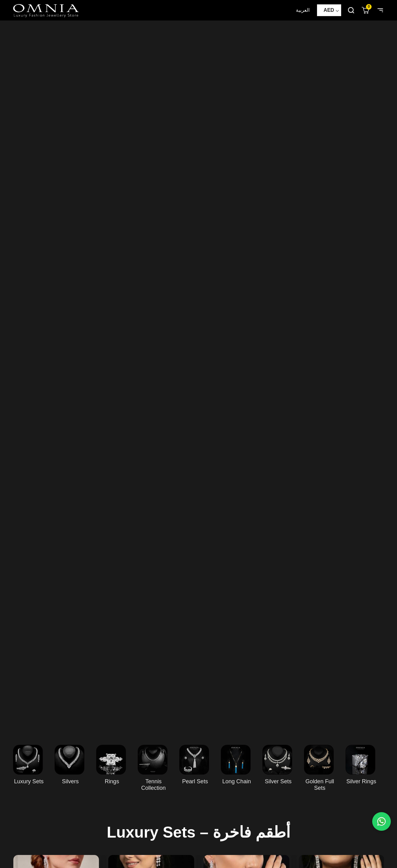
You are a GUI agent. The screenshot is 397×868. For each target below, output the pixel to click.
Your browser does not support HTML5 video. (198, 376)
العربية (303, 10)
